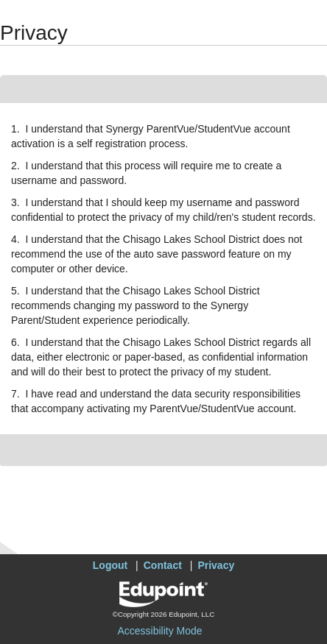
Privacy (216, 565)
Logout (110, 565)
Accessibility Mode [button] (159, 631)
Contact (163, 565)
